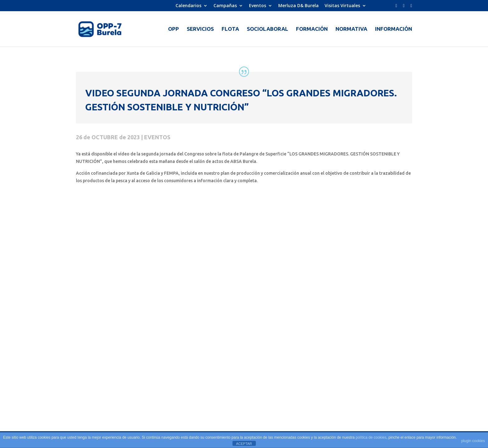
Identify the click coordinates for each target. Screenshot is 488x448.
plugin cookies (473, 441)
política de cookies (371, 437)
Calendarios (188, 6)
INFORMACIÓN (394, 29)
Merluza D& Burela (298, 6)
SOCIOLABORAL (267, 29)
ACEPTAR (244, 444)
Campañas (225, 6)
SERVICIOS (200, 29)
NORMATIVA (351, 29)
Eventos (258, 6)
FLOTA (230, 29)
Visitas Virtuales (342, 6)
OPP (174, 29)
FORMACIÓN (312, 29)
